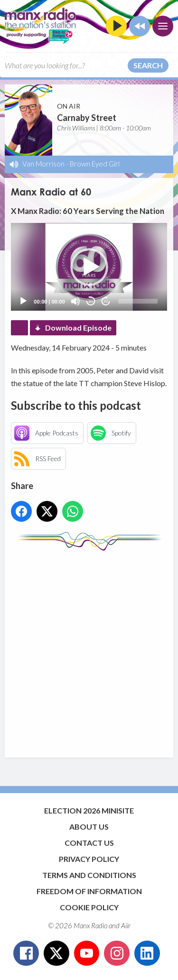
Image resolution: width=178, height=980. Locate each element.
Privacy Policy (89, 859)
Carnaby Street (87, 118)
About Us (89, 827)
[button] (89, 267)
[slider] (138, 301)
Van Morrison (43, 164)
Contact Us (89, 843)
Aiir (126, 925)
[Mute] (75, 301)
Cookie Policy (89, 907)
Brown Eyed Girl (95, 164)
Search (148, 65)
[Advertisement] (89, 650)
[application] (89, 267)
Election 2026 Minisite (89, 810)
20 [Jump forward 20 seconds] (106, 301)
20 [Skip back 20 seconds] (90, 301)
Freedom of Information (89, 891)
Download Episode (78, 328)
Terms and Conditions (89, 875)
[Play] (23, 301)
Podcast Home (19, 328)
